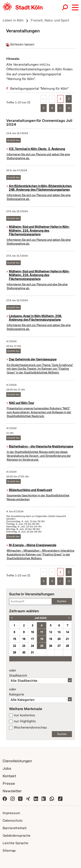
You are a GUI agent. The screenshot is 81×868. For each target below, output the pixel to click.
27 (59, 646)
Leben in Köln (13, 20)
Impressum (11, 813)
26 (51, 646)
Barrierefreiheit (15, 828)
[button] (75, 8)
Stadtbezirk (40, 673)
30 (24, 652)
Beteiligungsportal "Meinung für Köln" (39, 88)
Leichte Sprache (15, 843)
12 (51, 632)
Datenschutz (13, 820)
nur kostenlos (24, 715)
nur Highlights (25, 721)
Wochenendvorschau (30, 727)
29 (14, 652)
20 (59, 639)
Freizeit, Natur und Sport (50, 20)
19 (51, 639)
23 (24, 646)
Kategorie (40, 692)
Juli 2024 (40, 618)
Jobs (7, 768)
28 (67, 646)
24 (32, 646)
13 (59, 632)
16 (24, 639)
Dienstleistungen (17, 761)
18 (42, 639)
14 (67, 632)
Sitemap (9, 851)
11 (42, 632)
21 (67, 639)
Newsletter (12, 791)
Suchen (62, 601)
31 (32, 652)
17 (32, 639)
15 (14, 639)
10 (32, 632)
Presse (9, 783)
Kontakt (9, 776)
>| (69, 108)
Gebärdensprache (17, 835)
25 (42, 646)
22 (14, 646)
